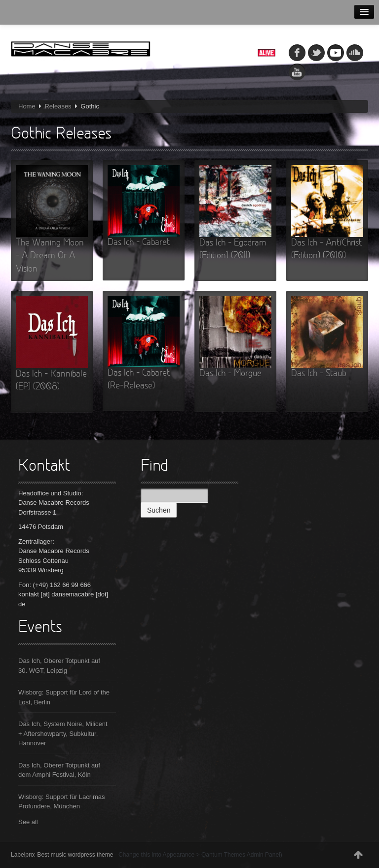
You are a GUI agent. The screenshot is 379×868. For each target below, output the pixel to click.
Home (27, 106)
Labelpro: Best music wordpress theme (62, 855)
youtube (297, 72)
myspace (336, 53)
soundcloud (355, 53)
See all (28, 822)
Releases (58, 106)
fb (297, 53)
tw (316, 53)
